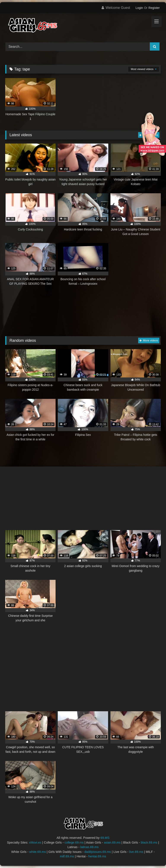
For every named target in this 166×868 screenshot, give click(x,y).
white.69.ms (38, 852)
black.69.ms (149, 842)
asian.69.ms (112, 842)
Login (139, 8)
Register (154, 8)
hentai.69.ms (97, 856)
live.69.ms (136, 852)
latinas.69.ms (89, 847)
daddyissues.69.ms (98, 852)
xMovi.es (35, 842)
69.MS (105, 838)
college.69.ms (74, 842)
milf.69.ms (67, 856)
